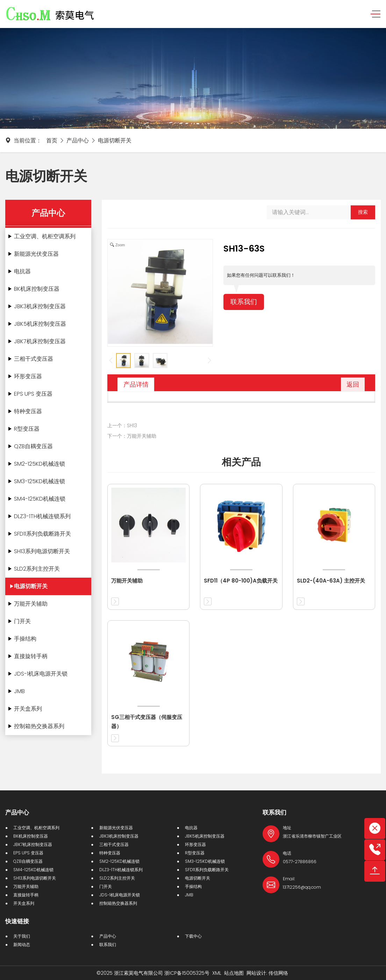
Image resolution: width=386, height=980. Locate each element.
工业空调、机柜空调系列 (45, 236)
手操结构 (25, 639)
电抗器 (22, 271)
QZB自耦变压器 (33, 446)
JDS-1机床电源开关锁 (41, 674)
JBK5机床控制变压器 (40, 324)
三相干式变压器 (34, 359)
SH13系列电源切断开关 (42, 551)
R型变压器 (27, 429)
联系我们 (244, 302)
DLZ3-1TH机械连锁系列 (42, 516)
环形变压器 (28, 376)
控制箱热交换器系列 (39, 726)
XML (217, 973)
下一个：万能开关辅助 (132, 436)
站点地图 (234, 973)
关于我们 (22, 936)
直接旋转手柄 (31, 656)
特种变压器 (28, 411)
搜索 (363, 212)
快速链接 (17, 921)
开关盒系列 (28, 709)
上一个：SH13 (122, 425)
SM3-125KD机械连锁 (40, 481)
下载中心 (193, 936)
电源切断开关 (115, 140)
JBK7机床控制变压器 (40, 341)
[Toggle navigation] (373, 14)
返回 (353, 384)
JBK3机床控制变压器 (40, 306)
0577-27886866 (300, 862)
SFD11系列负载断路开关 (42, 534)
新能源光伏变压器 (36, 254)
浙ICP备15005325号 (187, 973)
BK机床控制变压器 (37, 289)
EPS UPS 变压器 (33, 394)
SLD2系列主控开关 (37, 569)
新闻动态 (22, 944)
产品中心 (78, 140)
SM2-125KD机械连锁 (40, 464)
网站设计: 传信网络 (267, 973)
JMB (19, 691)
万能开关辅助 (31, 604)
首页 (52, 140)
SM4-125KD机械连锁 (40, 499)
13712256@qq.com (302, 887)
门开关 (22, 621)
